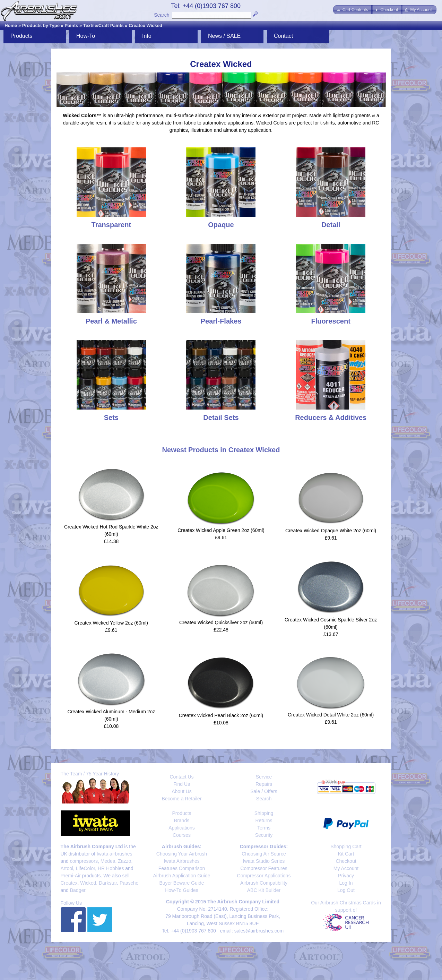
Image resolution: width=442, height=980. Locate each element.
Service (264, 777)
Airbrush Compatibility (264, 883)
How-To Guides (182, 890)
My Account (346, 868)
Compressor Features (264, 868)
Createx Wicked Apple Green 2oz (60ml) (221, 530)
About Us (182, 791)
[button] (353, 10)
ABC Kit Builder (264, 890)
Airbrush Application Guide (182, 876)
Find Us (182, 784)
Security (264, 835)
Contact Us (181, 777)
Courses (182, 835)
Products (21, 36)
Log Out (346, 890)
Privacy (346, 876)
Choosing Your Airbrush (182, 854)
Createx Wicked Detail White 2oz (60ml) (331, 715)
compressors (84, 861)
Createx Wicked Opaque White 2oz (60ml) (331, 531)
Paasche (129, 883)
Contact (283, 36)
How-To (86, 36)
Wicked (88, 883)
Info (147, 36)
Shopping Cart (346, 846)
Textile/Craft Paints (103, 25)
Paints (71, 25)
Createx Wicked (145, 25)
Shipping (264, 813)
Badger (78, 890)
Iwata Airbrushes (182, 861)
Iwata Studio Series (264, 861)
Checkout (346, 861)
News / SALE (224, 36)
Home (11, 25)
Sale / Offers (264, 791)
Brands (182, 820)
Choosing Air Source (264, 854)
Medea (108, 861)
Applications (182, 828)
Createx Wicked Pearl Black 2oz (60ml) (221, 715)
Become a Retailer (181, 799)
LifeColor (85, 868)
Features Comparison (182, 868)
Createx (69, 883)
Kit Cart (346, 854)
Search (162, 15)
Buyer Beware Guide (181, 883)
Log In (346, 883)
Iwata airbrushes (115, 854)
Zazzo (124, 861)
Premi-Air (71, 876)
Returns (264, 820)
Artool (67, 868)
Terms (264, 828)
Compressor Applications (264, 876)
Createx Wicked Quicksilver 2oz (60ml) (221, 622)
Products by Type (41, 25)
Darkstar (108, 883)
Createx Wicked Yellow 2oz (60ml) (111, 623)
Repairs (264, 784)
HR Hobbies (111, 868)
